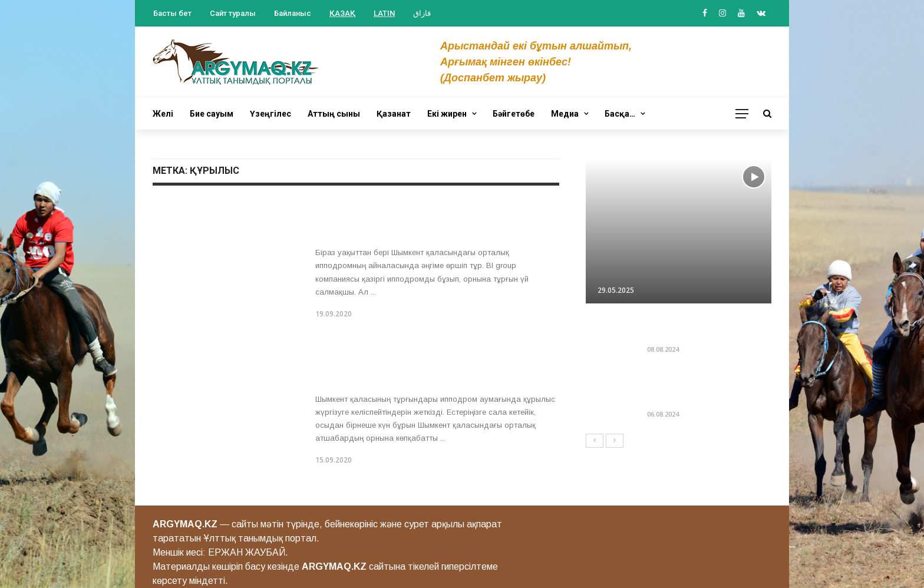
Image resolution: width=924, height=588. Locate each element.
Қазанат (394, 114)
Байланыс (293, 13)
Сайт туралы (233, 13)
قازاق (422, 13)
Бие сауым (212, 114)
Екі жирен (447, 114)
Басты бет (172, 13)
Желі (163, 114)
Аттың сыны (334, 114)
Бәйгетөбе (514, 114)
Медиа (565, 114)
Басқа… (620, 114)
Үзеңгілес (270, 114)
